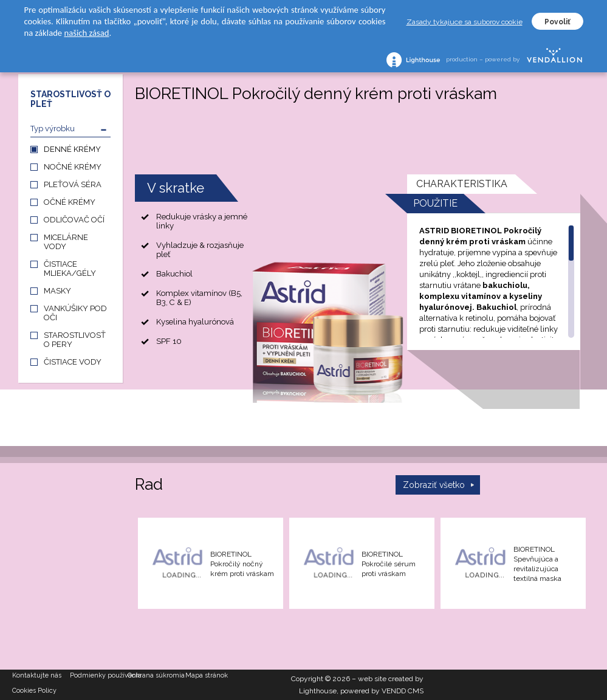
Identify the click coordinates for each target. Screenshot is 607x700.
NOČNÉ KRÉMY (73, 167)
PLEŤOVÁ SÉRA (73, 184)
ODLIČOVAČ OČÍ (74, 220)
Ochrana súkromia (156, 675)
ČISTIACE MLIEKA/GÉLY (70, 269)
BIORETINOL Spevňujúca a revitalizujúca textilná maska (537, 564)
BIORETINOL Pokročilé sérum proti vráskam (389, 564)
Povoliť (557, 22)
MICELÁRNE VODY (66, 242)
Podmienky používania (99, 675)
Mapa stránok (207, 675)
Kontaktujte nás (37, 675)
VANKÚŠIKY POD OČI (75, 313)
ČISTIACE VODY (73, 362)
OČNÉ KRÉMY (70, 202)
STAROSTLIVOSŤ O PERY (75, 340)
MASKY (57, 291)
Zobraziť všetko (434, 485)
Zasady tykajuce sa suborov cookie (465, 22)
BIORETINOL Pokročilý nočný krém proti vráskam (242, 564)
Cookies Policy (34, 691)
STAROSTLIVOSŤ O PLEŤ (70, 99)
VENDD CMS (403, 691)
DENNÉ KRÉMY (72, 149)
